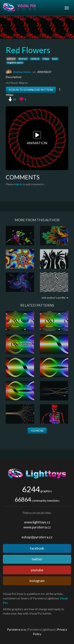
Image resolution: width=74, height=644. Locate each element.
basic (55, 59)
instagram (37, 581)
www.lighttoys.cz (37, 522)
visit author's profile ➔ (55, 298)
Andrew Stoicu (22, 72)
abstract (23, 59)
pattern (11, 59)
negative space (15, 63)
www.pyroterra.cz (37, 527)
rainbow (35, 59)
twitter (37, 559)
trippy (46, 59)
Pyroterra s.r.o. (17, 629)
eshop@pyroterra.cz (37, 537)
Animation (37, 138)
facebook (37, 548)
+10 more (37, 431)
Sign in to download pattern (31, 90)
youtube (37, 570)
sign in (18, 184)
